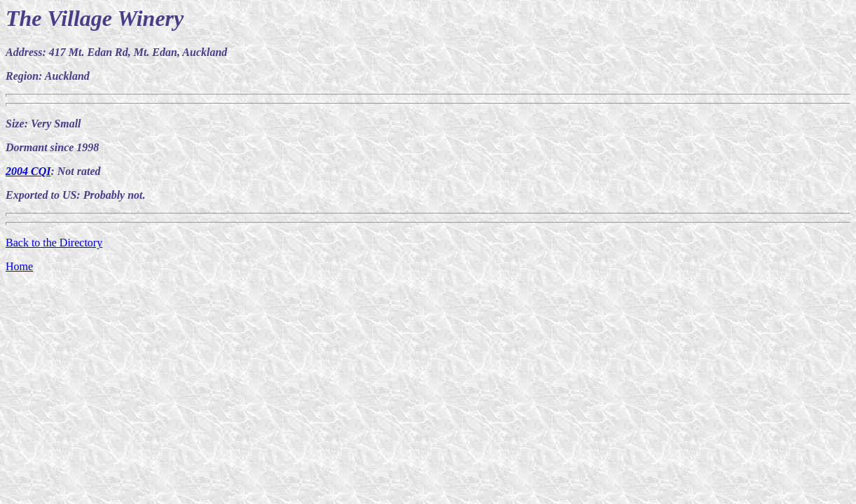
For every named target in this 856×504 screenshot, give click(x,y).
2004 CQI (28, 171)
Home (19, 266)
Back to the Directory (54, 243)
